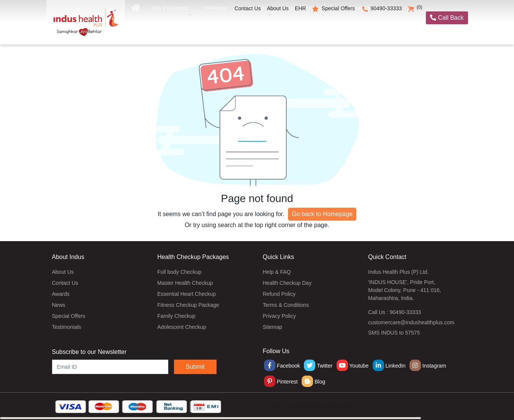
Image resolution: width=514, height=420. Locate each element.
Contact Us (248, 8)
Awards (61, 294)
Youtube (353, 366)
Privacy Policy (279, 316)
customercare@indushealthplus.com (411, 322)
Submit (195, 367)
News (59, 305)
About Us (278, 8)
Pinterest (281, 382)
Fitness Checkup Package (188, 305)
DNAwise (217, 26)
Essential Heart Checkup (187, 294)
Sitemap (273, 327)
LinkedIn (389, 366)
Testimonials (67, 327)
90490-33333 (386, 8)
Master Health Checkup (185, 283)
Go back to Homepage (322, 214)
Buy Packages (172, 26)
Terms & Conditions (286, 305)
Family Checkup (176, 316)
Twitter (318, 366)
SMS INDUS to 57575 (394, 333)
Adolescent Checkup (182, 327)
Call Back (447, 18)
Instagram (428, 366)
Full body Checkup (179, 272)
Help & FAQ (277, 272)
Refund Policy (279, 294)
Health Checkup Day (287, 283)
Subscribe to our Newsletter (89, 352)
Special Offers (338, 8)
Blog (313, 382)
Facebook (282, 366)
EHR (300, 8)
